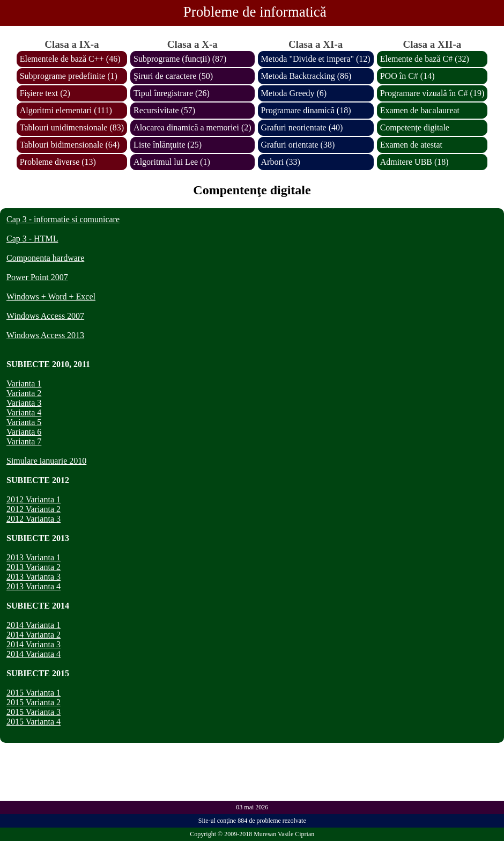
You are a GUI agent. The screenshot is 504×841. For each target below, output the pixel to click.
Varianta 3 (24, 403)
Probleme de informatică (255, 12)
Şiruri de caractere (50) (173, 76)
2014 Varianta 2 (34, 635)
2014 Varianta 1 (34, 625)
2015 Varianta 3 (34, 712)
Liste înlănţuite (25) (168, 145)
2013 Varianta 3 (34, 577)
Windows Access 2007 (45, 316)
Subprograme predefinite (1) (69, 76)
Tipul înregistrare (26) (172, 93)
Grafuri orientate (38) (298, 145)
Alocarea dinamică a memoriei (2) (192, 127)
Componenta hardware (45, 258)
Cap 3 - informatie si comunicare (63, 219)
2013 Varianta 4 (34, 586)
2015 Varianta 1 (34, 693)
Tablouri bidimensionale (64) (70, 145)
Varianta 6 (24, 432)
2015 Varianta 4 (34, 722)
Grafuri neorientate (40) (302, 127)
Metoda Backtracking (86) (306, 76)
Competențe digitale (415, 127)
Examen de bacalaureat (420, 110)
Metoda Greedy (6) (294, 93)
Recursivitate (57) (164, 110)
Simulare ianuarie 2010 (46, 461)
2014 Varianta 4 (34, 654)
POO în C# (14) (407, 76)
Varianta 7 (24, 441)
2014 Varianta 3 (34, 644)
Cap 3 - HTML (32, 239)
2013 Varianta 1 (34, 557)
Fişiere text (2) (45, 93)
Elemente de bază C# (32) (425, 59)
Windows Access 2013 (45, 335)
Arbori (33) (281, 162)
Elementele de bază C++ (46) (70, 59)
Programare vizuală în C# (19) (432, 93)
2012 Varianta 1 (34, 499)
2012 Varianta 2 (34, 509)
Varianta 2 (24, 393)
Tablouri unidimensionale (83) (72, 127)
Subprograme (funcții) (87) (180, 59)
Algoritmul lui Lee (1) (172, 162)
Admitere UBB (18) (414, 162)
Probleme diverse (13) (58, 162)
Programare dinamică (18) (306, 110)
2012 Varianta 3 (34, 519)
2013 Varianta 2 (34, 567)
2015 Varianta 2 (34, 702)
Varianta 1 (24, 383)
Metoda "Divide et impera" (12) (316, 59)
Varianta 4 (24, 412)
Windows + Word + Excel (51, 297)
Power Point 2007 (37, 277)
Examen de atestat (411, 145)
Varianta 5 (24, 422)
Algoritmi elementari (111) (66, 110)
